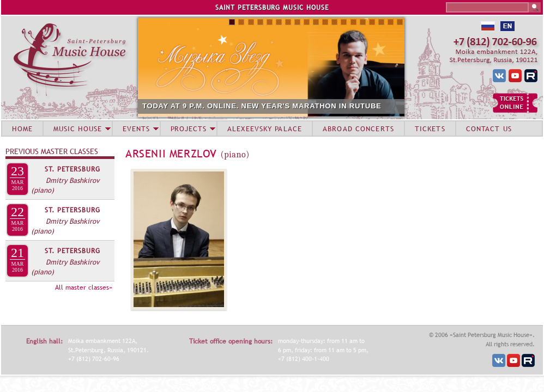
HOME (22, 128)
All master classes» (84, 287)
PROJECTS (189, 128)
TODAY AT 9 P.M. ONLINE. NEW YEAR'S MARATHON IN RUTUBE (262, 106)
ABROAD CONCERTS (358, 128)
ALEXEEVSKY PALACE (265, 128)
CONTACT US (489, 128)
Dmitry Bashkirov (72, 180)
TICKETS (430, 128)
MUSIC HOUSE (77, 128)
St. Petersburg (72, 169)
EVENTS (136, 128)
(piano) (43, 190)
